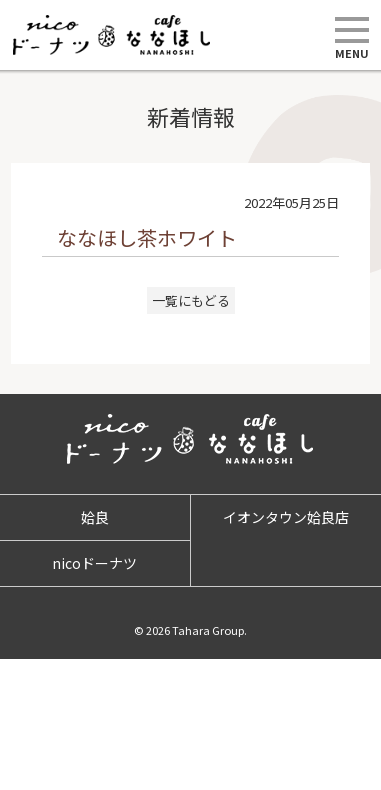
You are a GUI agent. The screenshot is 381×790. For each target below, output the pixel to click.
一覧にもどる (191, 300)
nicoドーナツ (94, 563)
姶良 (95, 517)
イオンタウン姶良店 (286, 517)
